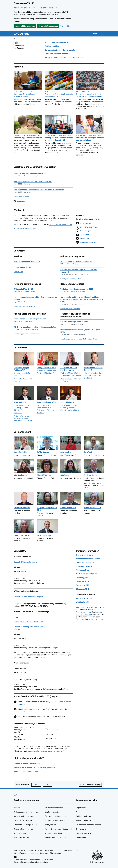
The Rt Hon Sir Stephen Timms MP (93, 369)
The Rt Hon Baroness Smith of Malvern (69, 369)
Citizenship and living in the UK (25, 825)
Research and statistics (85, 820)
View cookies (65, 26)
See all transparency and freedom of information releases (79, 339)
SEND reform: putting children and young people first (90, 139)
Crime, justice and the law (24, 829)
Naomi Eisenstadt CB (92, 508)
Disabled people (20, 833)
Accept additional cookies (25, 26)
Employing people (52, 812)
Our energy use (82, 578)
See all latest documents (21, 196)
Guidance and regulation (86, 816)
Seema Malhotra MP (69, 402)
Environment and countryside (56, 816)
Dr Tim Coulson (43, 452)
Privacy (22, 850)
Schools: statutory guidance (56, 42)
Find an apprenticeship (23, 267)
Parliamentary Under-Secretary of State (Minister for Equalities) (23, 418)
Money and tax (50, 825)
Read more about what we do (25, 229)
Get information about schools (57, 54)
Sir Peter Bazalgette (22, 508)
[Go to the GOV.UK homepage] (21, 34)
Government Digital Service (51, 853)
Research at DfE (82, 585)
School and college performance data (60, 50)
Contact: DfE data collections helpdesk (29, 597)
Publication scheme (84, 612)
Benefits (17, 808)
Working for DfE (82, 602)
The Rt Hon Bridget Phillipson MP (21, 369)
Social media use (97, 619)
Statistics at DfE (83, 589)
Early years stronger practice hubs (74, 322)
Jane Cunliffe (66, 452)
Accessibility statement (44, 850)
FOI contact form (51, 729)
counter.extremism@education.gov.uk (28, 621)
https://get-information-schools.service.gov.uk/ (45, 751)
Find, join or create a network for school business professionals (39, 190)
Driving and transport (22, 837)
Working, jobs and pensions (55, 837)
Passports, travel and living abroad (58, 829)
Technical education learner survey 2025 (30, 173)
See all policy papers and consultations (26, 334)
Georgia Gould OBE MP (46, 368)
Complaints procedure (85, 562)
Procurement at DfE (84, 598)
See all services (18, 272)
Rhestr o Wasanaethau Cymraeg (26, 853)
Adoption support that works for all (28, 138)
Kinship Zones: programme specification (30, 319)
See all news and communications (24, 306)
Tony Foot (88, 452)
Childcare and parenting (23, 820)
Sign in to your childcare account (27, 261)
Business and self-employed (24, 816)
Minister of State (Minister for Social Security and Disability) (94, 375)
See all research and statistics (70, 309)
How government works (85, 833)
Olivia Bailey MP (20, 402)
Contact (58, 850)
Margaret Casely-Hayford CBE (47, 509)
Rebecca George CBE (22, 535)
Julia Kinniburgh (20, 475)
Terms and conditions (71, 850)
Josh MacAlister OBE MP (47, 402)
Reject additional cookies (48, 26)
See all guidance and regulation (71, 279)
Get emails (19, 201)
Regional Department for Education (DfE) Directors (34, 767)
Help (15, 850)
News (78, 812)
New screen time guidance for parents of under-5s (25, 95)
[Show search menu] (102, 34)
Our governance (82, 581)
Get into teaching (52, 46)
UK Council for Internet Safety (26, 771)
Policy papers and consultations (88, 825)
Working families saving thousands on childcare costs (59, 95)
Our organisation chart (85, 555)
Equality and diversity (85, 566)
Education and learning (54, 808)
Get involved (81, 837)
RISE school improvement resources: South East (33, 182)
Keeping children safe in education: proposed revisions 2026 (59, 139)
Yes (38, 785)
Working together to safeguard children (76, 261)
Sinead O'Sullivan (44, 475)
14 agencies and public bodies (61, 225)
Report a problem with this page (90, 785)
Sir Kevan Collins (91, 475)
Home (16, 39)
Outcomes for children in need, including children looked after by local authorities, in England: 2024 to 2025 (82, 299)
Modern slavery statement (87, 574)
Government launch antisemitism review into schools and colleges (90, 95)
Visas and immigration (53, 833)
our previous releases (32, 709)
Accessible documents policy (88, 559)
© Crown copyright (97, 862)
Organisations (25, 39)
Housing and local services (55, 820)
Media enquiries (82, 570)
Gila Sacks (65, 475)
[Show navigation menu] (94, 34)
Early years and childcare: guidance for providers (64, 58)
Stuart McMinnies (44, 535)
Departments (81, 808)
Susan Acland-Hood (22, 452)
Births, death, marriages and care (26, 812)
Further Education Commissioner (27, 764)
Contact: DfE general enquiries (25, 562)
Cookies (30, 850)
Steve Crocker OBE (68, 508)
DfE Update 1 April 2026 (23, 289)
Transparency (81, 829)
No (49, 785)
